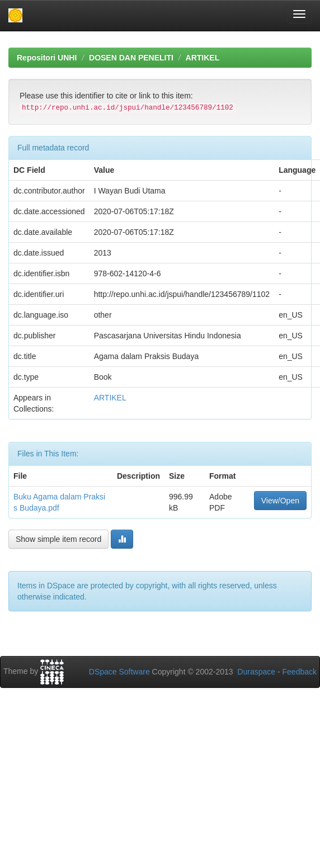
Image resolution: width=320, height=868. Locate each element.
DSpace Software (119, 672)
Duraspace (256, 672)
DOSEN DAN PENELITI (131, 58)
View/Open (280, 501)
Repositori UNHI (47, 58)
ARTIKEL (203, 58)
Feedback (300, 672)
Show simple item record (58, 539)
